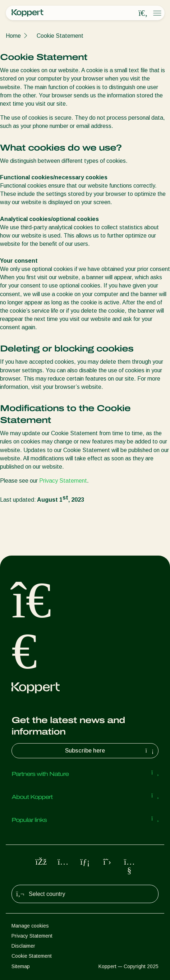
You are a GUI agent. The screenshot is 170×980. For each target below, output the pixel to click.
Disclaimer (23, 946)
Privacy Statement (63, 481)
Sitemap (21, 966)
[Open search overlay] (143, 13)
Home (13, 36)
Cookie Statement (60, 36)
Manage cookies (30, 926)
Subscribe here (110, 751)
